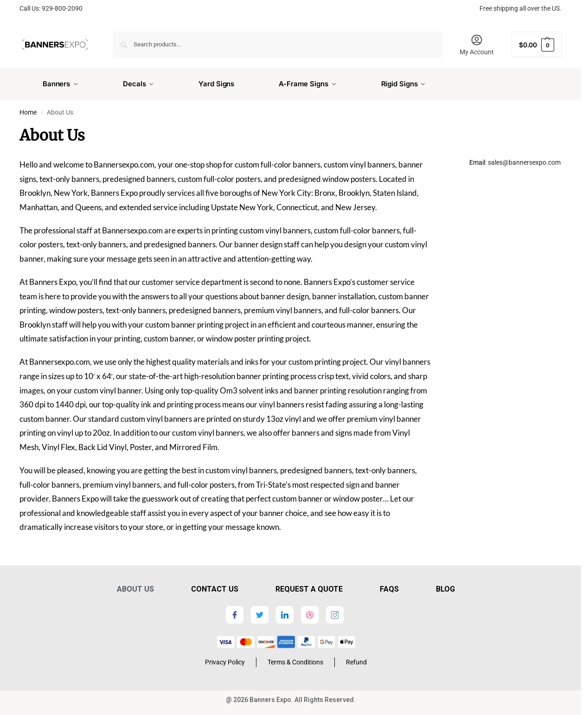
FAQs (389, 585)
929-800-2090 (62, 8)
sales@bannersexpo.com (524, 158)
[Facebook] (235, 611)
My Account (477, 45)
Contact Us (215, 585)
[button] (537, 44)
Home (28, 108)
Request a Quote (309, 585)
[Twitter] (260, 611)
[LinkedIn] (285, 611)
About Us (135, 585)
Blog (445, 585)
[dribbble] (310, 611)
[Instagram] (335, 611)
